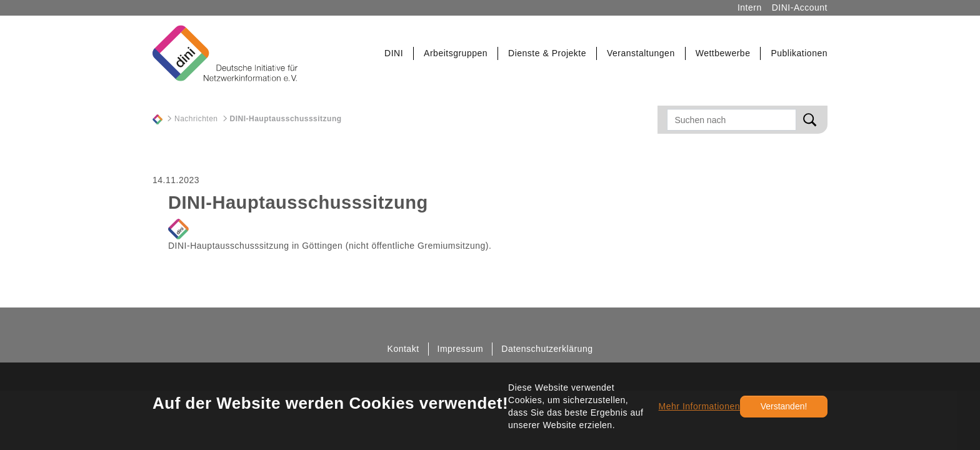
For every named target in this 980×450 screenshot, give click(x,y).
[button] (394, 53)
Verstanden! (784, 406)
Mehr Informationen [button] (699, 406)
